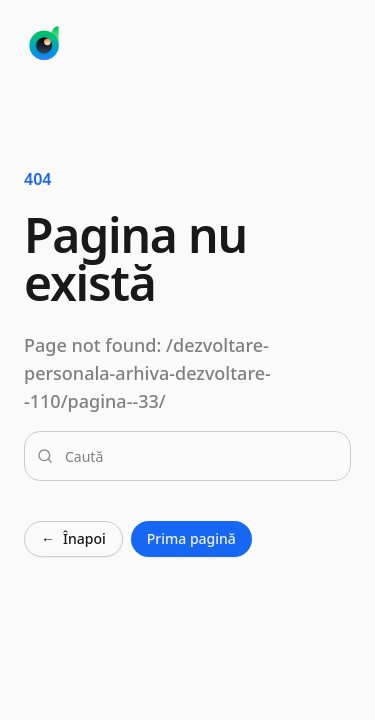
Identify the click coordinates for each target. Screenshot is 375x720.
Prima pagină (191, 538)
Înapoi (73, 539)
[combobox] (199, 456)
